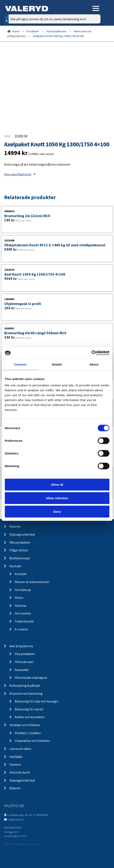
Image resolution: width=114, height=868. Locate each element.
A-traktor (21, 629)
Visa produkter (25, 654)
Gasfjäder (16, 757)
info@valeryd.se (16, 819)
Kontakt (15, 566)
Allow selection (57, 498)
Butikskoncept (20, 558)
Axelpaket (22, 670)
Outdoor (15, 764)
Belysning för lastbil (29, 709)
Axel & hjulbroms (56, 31)
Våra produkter (20, 542)
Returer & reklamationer (32, 582)
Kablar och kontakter (30, 717)
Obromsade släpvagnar (31, 677)
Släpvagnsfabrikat (22, 534)
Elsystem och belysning (26, 693)
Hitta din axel (24, 662)
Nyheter (15, 526)
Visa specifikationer (20, 174)
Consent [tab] (20, 364)
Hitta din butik (20, 772)
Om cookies (23, 613)
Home (16, 31)
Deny (57, 511)
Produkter (33, 31)
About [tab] (94, 364)
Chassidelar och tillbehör (32, 741)
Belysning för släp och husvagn (36, 701)
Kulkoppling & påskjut (25, 685)
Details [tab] (57, 364)
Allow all (57, 485)
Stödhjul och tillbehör (25, 725)
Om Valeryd (23, 590)
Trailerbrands (24, 621)
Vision (19, 598)
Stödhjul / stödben (28, 733)
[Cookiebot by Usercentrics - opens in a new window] (91, 353)
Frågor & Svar (19, 550)
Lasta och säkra (20, 749)
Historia (20, 606)
